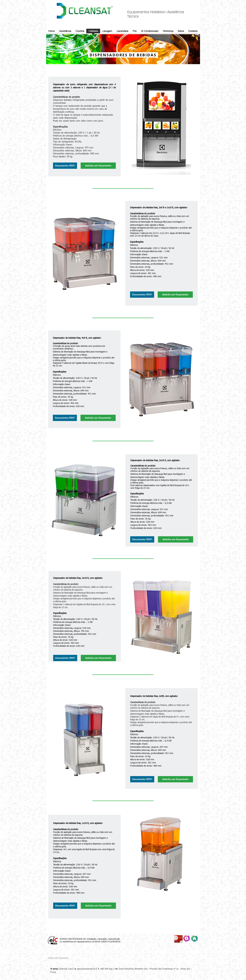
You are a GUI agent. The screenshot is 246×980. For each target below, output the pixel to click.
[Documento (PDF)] (65, 166)
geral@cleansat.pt (86, 969)
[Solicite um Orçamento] (98, 166)
